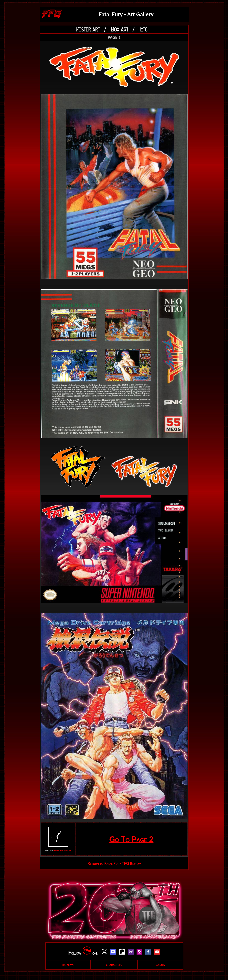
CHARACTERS (114, 965)
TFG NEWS (68, 965)
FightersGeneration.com (62, 850)
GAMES (160, 965)
